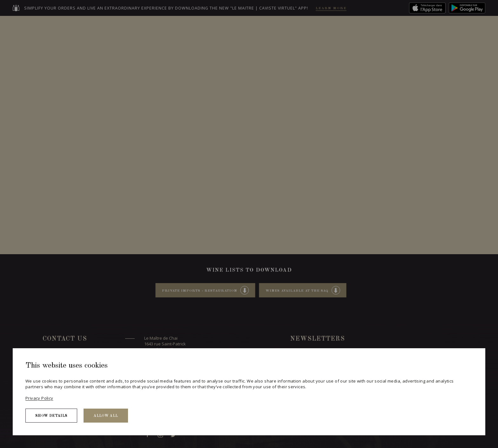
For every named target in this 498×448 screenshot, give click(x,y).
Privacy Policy (39, 398)
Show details (51, 416)
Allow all (106, 416)
